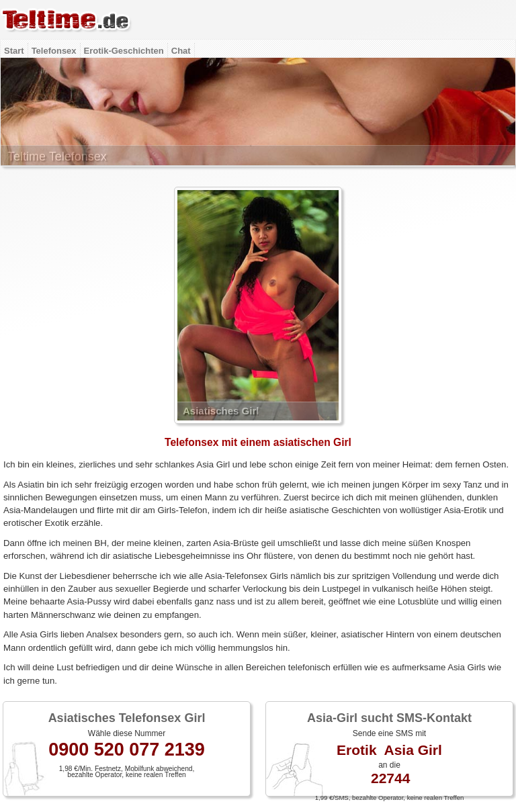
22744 (390, 778)
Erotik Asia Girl (389, 750)
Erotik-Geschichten (124, 51)
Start (14, 51)
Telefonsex (54, 51)
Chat (181, 51)
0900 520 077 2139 (127, 750)
